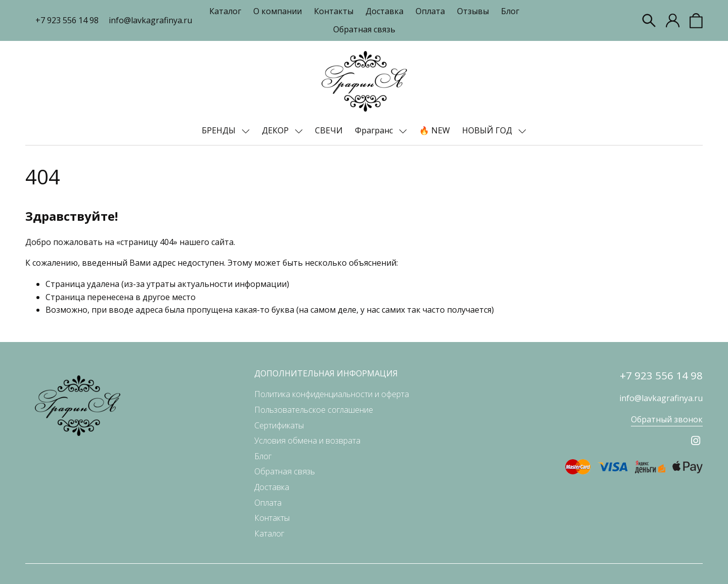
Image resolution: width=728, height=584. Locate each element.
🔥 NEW (435, 130)
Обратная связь (364, 29)
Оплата (430, 11)
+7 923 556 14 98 (67, 20)
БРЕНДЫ (220, 130)
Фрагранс (375, 130)
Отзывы (473, 11)
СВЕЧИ (329, 130)
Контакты (334, 11)
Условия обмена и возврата (307, 441)
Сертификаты (279, 425)
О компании (278, 11)
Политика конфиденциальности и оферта (332, 394)
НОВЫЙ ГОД (488, 130)
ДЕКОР (276, 130)
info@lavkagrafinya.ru (150, 20)
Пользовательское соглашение (314, 410)
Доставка (384, 11)
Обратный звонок (667, 419)
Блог (510, 11)
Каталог (225, 11)
